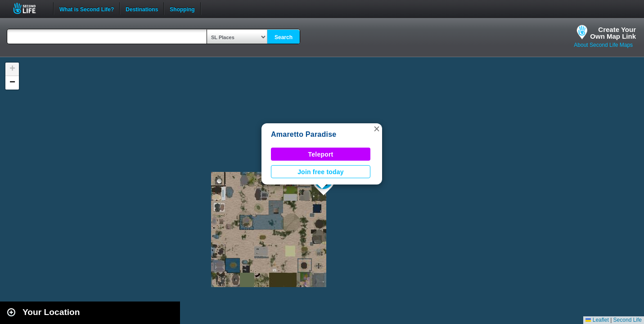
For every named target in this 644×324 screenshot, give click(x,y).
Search (284, 37)
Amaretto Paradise (304, 134)
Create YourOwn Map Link (613, 33)
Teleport (321, 154)
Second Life (29, 8)
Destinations (142, 9)
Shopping (182, 9)
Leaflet (597, 320)
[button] (377, 129)
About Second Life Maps (603, 45)
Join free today (321, 172)
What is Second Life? (87, 9)
